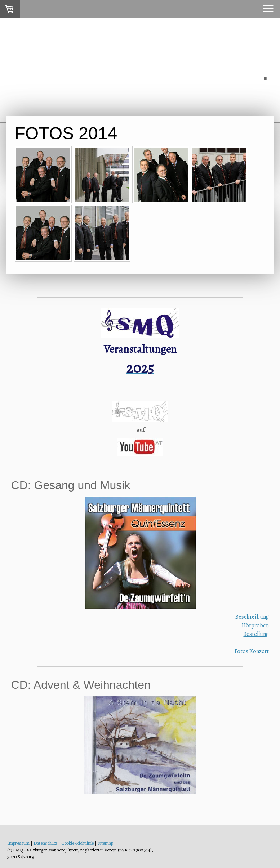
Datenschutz (45, 843)
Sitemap (105, 843)
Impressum (18, 843)
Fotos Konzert (252, 651)
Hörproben (255, 625)
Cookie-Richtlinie (77, 843)
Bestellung (256, 634)
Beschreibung (252, 617)
